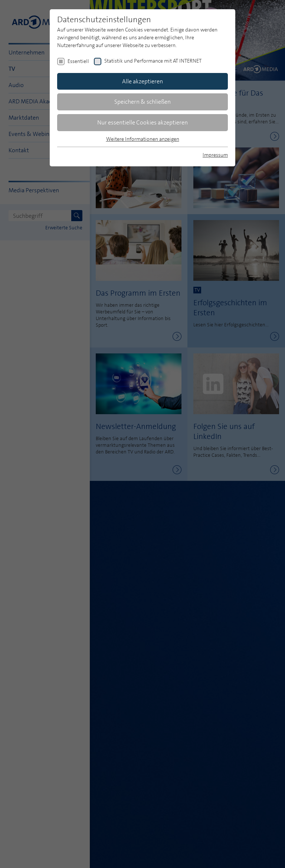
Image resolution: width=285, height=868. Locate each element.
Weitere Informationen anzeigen (143, 139)
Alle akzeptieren (142, 81)
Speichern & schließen (142, 102)
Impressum (215, 155)
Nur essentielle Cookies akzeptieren (142, 122)
